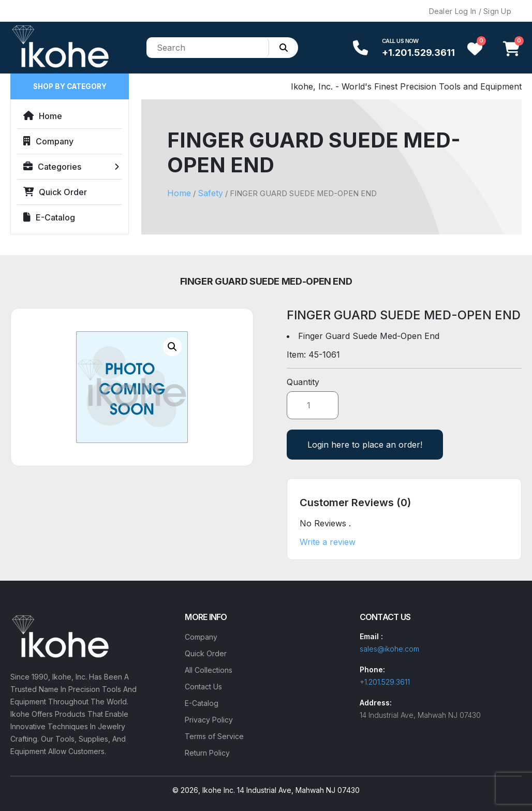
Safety (210, 193)
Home (43, 116)
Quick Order (55, 192)
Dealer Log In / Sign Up (470, 11)
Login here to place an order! (365, 445)
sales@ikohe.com (389, 649)
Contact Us (203, 687)
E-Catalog (49, 217)
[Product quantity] (313, 405)
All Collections (209, 670)
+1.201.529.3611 (418, 53)
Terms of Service (214, 736)
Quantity (303, 382)
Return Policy (207, 753)
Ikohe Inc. (219, 790)
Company (48, 141)
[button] (172, 347)
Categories (52, 167)
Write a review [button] (328, 542)
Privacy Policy (209, 720)
